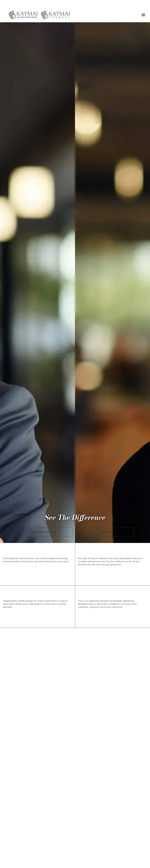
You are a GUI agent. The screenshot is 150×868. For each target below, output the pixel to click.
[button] (143, 15)
